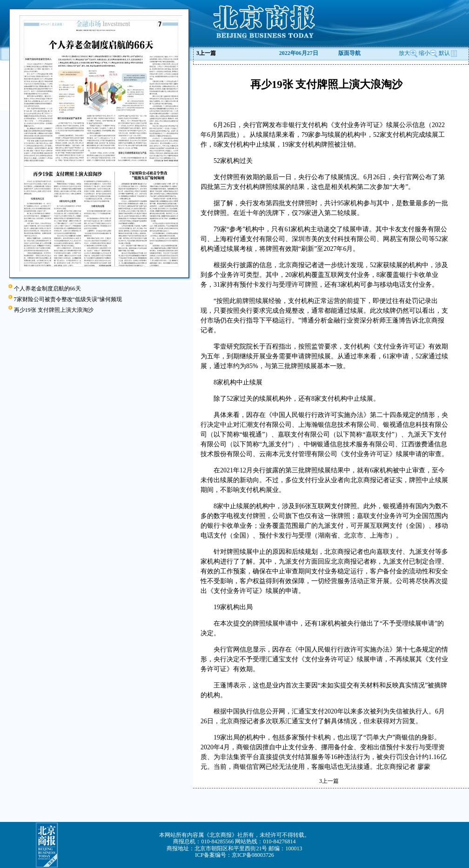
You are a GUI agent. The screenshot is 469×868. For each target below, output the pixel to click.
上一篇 (206, 53)
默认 (448, 53)
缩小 (424, 53)
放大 (408, 53)
